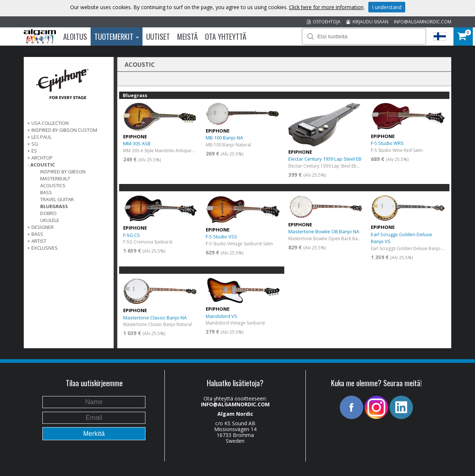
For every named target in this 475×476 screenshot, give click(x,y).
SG (35, 144)
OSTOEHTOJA (324, 22)
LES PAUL (41, 137)
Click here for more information (326, 7)
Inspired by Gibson (63, 172)
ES (34, 151)
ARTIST (39, 241)
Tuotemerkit (117, 37)
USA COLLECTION (50, 123)
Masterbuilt (55, 178)
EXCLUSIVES (45, 248)
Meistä (187, 37)
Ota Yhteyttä (226, 37)
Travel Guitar (57, 199)
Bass (46, 192)
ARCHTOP (42, 158)
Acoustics (53, 185)
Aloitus (75, 37)
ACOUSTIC (43, 165)
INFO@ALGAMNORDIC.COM (423, 22)
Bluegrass (54, 206)
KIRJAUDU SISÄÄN (367, 22)
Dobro (48, 213)
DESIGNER (43, 227)
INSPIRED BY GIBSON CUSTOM (64, 130)
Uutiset (158, 37)
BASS (37, 234)
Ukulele (50, 220)
